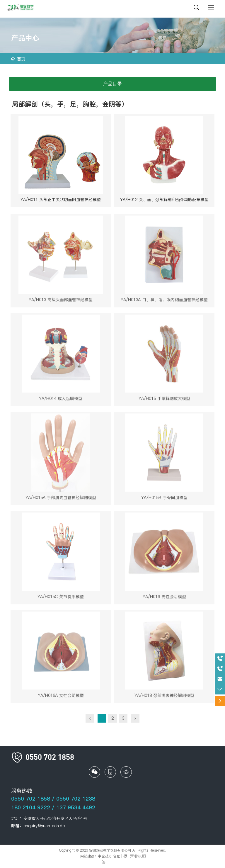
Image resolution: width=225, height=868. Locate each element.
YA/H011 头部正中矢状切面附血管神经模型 (61, 200)
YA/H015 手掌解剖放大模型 (164, 400)
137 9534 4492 (76, 807)
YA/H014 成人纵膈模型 (61, 400)
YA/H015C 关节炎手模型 (61, 598)
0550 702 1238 (76, 799)
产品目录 (112, 84)
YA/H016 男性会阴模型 (164, 598)
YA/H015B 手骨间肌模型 (164, 499)
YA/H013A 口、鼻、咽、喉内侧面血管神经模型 (164, 301)
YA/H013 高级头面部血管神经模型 (61, 301)
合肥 (117, 856)
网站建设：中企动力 (96, 856)
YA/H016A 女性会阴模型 (61, 697)
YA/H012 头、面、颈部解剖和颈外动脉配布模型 (164, 200)
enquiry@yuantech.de (44, 826)
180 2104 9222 (31, 807)
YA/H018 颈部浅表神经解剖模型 (164, 697)
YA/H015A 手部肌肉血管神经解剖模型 (61, 499)
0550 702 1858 (31, 799)
